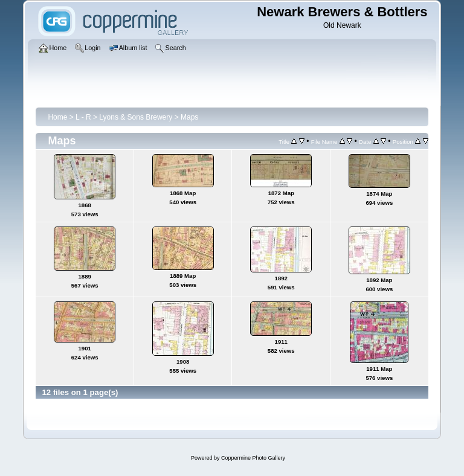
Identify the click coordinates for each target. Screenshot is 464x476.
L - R (83, 117)
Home (57, 117)
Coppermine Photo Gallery (253, 458)
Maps (189, 117)
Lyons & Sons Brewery (136, 117)
